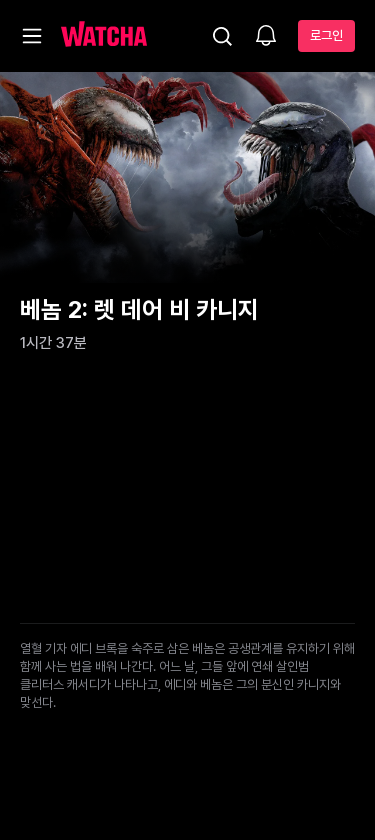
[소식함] (266, 37)
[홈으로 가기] (104, 36)
